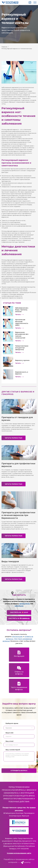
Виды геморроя (10, 561)
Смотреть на (19, 612)
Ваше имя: (10, 733)
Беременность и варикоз (22, 373)
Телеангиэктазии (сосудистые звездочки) (22, 348)
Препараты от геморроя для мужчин (17, 419)
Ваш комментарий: (13, 750)
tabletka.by (19, 606)
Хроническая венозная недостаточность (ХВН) (22, 322)
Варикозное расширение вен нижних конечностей (22, 335)
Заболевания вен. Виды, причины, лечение (22, 310)
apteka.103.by (25, 604)
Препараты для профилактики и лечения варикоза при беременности (18, 515)
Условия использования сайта (19, 853)
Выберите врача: (12, 723)
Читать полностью (14, 438)
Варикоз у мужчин (22, 360)
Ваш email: (10, 741)
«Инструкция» (17, 637)
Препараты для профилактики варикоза (18, 465)
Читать (20, 314)
